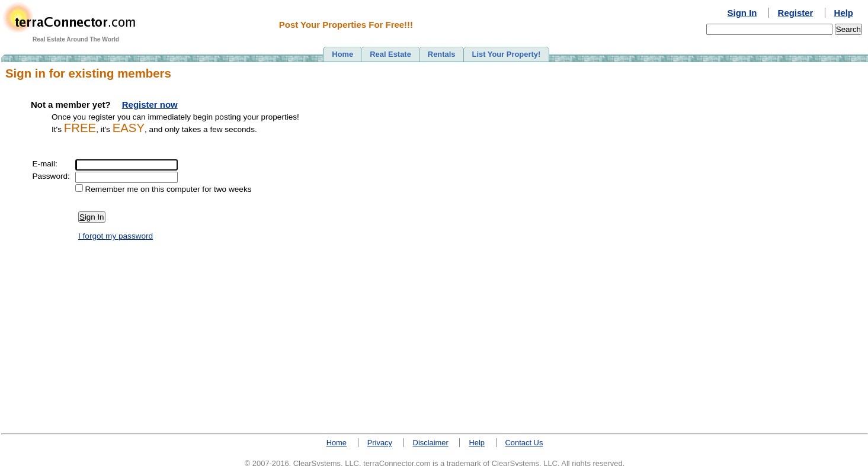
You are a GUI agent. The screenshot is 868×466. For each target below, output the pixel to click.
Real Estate (390, 54)
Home (342, 54)
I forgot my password (116, 236)
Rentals (442, 54)
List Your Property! (507, 54)
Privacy (380, 443)
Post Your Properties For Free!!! (346, 25)
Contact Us (524, 443)
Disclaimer (431, 443)
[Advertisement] (815, 243)
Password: (51, 176)
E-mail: (44, 164)
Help (844, 13)
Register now (150, 105)
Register (796, 13)
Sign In (742, 13)
